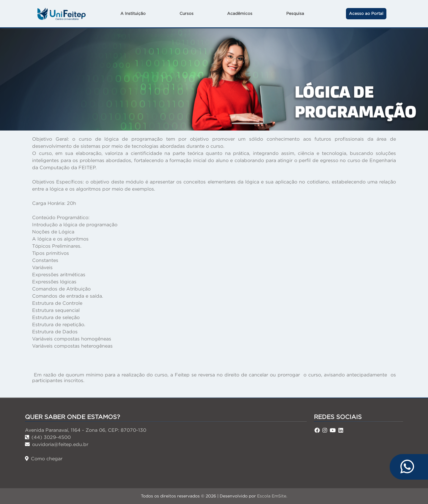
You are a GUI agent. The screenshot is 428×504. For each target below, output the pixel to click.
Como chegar (44, 459)
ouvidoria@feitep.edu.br (57, 444)
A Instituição (133, 14)
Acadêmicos (240, 14)
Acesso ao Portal (366, 14)
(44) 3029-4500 (48, 437)
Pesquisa (295, 14)
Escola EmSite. (272, 496)
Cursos (187, 14)
